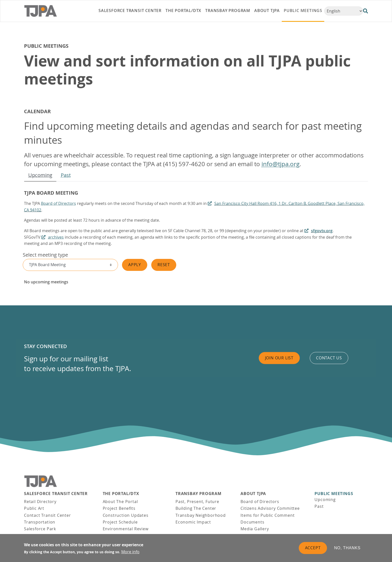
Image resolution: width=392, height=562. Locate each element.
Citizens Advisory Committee (270, 508)
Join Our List (279, 358)
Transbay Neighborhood (201, 515)
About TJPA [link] (267, 10)
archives (56, 237)
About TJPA (253, 494)
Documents (252, 522)
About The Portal (120, 502)
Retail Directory (40, 502)
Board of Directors (58, 203)
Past (66, 175)
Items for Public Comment (267, 515)
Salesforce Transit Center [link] (130, 10)
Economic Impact (193, 522)
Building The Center (196, 508)
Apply (135, 265)
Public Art (34, 508)
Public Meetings (334, 494)
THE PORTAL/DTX (121, 494)
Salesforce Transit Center (56, 494)
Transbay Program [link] (228, 10)
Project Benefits (119, 508)
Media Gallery (255, 529)
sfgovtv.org (322, 231)
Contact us (329, 358)
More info (130, 553)
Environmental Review (126, 529)
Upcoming (40, 175)
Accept (313, 549)
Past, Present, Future (197, 502)
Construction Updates (126, 515)
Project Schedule (120, 522)
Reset (164, 265)
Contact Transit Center (47, 515)
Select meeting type (45, 255)
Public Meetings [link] (303, 10)
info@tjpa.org (280, 164)
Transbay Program (198, 494)
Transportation (40, 522)
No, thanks (347, 549)
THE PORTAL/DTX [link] (183, 10)
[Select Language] (344, 11)
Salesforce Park (40, 529)
